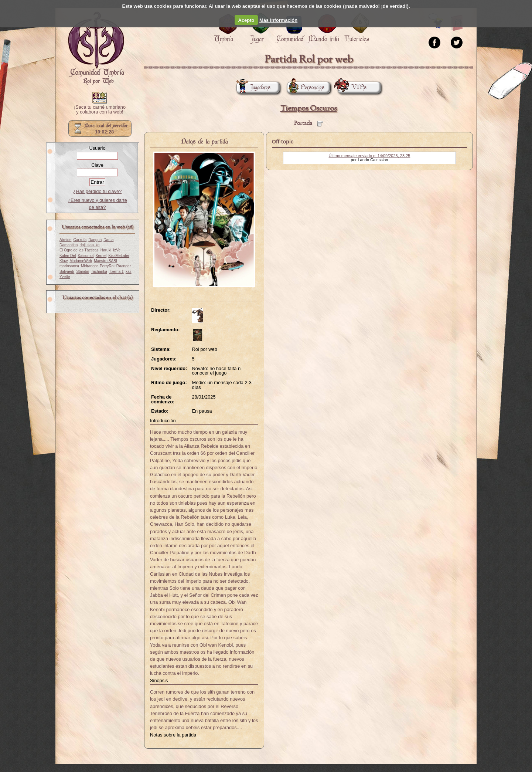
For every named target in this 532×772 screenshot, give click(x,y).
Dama (108, 240)
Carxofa (80, 240)
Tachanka (99, 272)
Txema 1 (116, 272)
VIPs (352, 87)
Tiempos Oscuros (309, 109)
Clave (97, 165)
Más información (278, 20)
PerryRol (107, 266)
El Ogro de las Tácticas (79, 250)
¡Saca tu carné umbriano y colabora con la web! (100, 110)
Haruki (106, 250)
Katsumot (86, 256)
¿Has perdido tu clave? (98, 191)
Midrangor (89, 266)
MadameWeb (81, 261)
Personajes (306, 87)
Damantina (69, 245)
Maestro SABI (105, 261)
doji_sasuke (90, 245)
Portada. (96, 48)
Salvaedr (67, 272)
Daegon (95, 240)
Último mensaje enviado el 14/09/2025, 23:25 (370, 156)
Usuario (97, 148)
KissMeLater (119, 256)
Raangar (124, 266)
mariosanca (69, 266)
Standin (83, 272)
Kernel (101, 256)
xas (129, 272)
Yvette (65, 277)
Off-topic (283, 142)
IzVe (117, 250)
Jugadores (253, 87)
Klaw (64, 261)
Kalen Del (68, 256)
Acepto (246, 20)
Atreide (65, 240)
